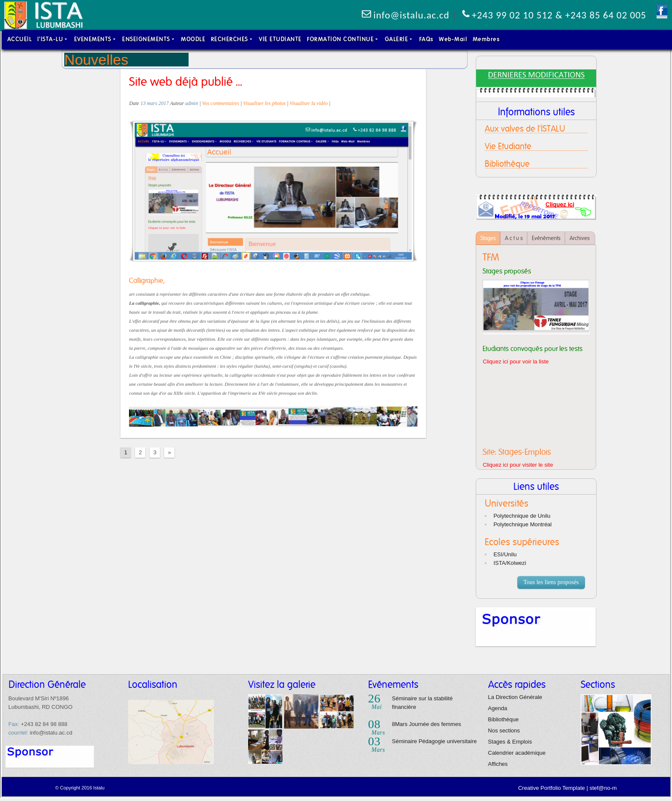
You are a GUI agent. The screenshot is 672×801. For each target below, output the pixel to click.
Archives (580, 238)
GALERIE (399, 39)
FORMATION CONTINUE (343, 39)
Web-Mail (453, 39)
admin (192, 103)
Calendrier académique (517, 753)
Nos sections (504, 730)
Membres (486, 39)
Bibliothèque (504, 719)
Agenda (498, 708)
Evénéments (546, 238)
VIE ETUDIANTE (280, 39)
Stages (488, 238)
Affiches (498, 764)
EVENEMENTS (96, 39)
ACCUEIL (20, 39)
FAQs (426, 39)
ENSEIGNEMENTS (149, 39)
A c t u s (514, 238)
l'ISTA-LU (53, 39)
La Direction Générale (515, 697)
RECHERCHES (232, 39)
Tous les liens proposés (553, 583)
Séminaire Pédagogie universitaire (435, 741)
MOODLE (193, 39)
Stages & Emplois (510, 742)
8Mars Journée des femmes (427, 724)
